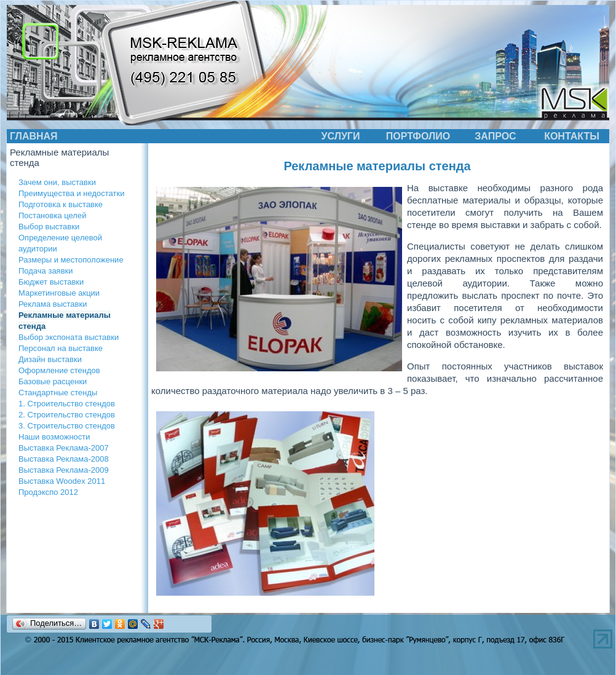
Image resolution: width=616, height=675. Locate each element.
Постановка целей (52, 215)
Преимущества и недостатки (71, 193)
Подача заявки (46, 271)
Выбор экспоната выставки (69, 337)
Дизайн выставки (50, 359)
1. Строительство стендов (67, 404)
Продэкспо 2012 (48, 492)
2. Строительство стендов (67, 415)
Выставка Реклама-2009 (64, 470)
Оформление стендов (59, 370)
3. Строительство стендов (67, 426)
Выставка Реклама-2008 (64, 459)
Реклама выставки (53, 304)
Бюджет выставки (51, 282)
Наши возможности (54, 437)
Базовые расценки (53, 381)
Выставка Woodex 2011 (62, 481)
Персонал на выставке (61, 348)
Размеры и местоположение (71, 260)
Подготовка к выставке (61, 204)
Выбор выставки (49, 227)
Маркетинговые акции (59, 293)
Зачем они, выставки (57, 182)
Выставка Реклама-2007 (64, 448)
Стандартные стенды (58, 393)
